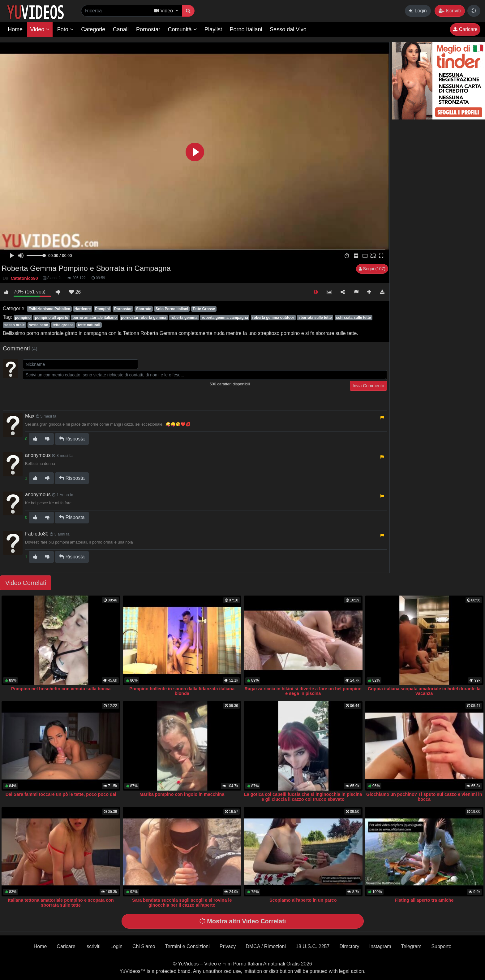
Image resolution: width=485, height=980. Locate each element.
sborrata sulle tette (315, 318)
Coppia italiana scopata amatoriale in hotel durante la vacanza (424, 691)
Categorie (93, 29)
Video (40, 29)
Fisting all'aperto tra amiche (424, 900)
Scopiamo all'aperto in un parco (303, 900)
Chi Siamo (144, 946)
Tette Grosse (204, 309)
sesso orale (15, 325)
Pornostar (148, 29)
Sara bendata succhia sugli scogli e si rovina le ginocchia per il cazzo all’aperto (182, 903)
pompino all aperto (52, 318)
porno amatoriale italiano (95, 318)
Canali (121, 29)
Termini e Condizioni (187, 946)
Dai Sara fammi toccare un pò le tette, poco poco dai (61, 794)
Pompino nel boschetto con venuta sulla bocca (61, 689)
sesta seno (39, 325)
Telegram (411, 946)
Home (15, 29)
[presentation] (70, 393)
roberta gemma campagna (225, 318)
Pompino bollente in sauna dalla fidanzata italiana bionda (182, 691)
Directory (349, 946)
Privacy (228, 946)
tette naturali (89, 325)
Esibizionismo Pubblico (49, 309)
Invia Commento (368, 386)
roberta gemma (184, 318)
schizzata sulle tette (353, 318)
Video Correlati (26, 583)
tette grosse (63, 325)
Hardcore (83, 309)
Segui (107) (372, 269)
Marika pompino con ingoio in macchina (182, 794)
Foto (65, 29)
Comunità (182, 29)
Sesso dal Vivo (288, 29)
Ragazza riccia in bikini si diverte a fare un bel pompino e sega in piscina (303, 691)
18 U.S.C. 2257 (313, 946)
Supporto (441, 946)
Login (418, 11)
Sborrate (144, 309)
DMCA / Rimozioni (266, 946)
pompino (23, 318)
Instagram (380, 946)
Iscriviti (450, 11)
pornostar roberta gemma (144, 318)
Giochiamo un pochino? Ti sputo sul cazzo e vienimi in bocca (424, 797)
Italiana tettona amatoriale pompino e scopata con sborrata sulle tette (61, 903)
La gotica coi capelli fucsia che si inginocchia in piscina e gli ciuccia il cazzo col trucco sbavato (303, 797)
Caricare (465, 29)
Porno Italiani (246, 29)
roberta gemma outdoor (273, 318)
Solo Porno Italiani (172, 309)
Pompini (103, 309)
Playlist (213, 29)
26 (75, 292)
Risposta (72, 439)
